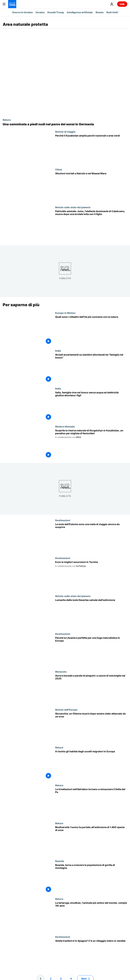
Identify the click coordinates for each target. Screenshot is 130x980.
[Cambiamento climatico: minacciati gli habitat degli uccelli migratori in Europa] (91, 765)
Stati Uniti (112, 12)
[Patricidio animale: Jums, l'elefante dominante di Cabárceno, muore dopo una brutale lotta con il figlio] (91, 225)
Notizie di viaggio (65, 132)
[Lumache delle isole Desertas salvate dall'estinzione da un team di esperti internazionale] (91, 614)
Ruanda (60, 861)
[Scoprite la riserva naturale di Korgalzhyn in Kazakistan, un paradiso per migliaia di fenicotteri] (91, 444)
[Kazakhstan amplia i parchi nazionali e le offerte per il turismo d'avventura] (91, 149)
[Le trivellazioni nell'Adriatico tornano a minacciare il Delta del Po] (91, 803)
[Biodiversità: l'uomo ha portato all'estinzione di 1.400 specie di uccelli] (91, 841)
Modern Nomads (65, 426)
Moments (61, 672)
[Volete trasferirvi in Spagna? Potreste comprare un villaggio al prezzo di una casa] (91, 954)
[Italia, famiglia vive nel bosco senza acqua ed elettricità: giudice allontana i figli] (91, 406)
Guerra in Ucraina (22, 12)
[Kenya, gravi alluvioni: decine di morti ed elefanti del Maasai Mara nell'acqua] (91, 187)
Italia (58, 351)
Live (122, 4)
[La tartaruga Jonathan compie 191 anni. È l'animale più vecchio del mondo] (91, 916)
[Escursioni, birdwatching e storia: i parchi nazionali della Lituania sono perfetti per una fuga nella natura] (91, 651)
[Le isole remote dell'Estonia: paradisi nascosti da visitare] (91, 538)
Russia (100, 12)
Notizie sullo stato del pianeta (73, 207)
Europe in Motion (65, 313)
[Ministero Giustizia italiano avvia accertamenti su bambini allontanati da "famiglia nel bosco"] (91, 368)
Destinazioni (63, 520)
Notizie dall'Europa (66, 709)
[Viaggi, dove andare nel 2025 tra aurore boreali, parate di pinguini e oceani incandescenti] (91, 689)
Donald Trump (56, 12)
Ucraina (40, 12)
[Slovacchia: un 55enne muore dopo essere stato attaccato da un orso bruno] (91, 727)
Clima (59, 169)
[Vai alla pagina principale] (12, 4)
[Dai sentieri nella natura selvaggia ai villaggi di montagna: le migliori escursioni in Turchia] (91, 576)
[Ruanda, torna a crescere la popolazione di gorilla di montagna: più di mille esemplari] (91, 879)
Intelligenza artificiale (80, 12)
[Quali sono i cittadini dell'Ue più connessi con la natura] (91, 330)
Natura (7, 120)
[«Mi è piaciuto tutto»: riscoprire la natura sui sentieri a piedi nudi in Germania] (65, 124)
